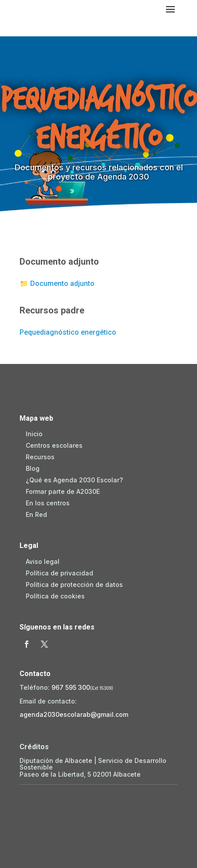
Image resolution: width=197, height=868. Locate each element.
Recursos (40, 457)
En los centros (48, 503)
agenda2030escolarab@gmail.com (74, 714)
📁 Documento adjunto (57, 283)
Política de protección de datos (74, 585)
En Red (36, 514)
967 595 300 (71, 687)
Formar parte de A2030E (63, 491)
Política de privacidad (59, 573)
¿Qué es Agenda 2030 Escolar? (74, 480)
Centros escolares (54, 445)
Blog (33, 468)
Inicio (34, 434)
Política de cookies (55, 596)
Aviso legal (43, 561)
